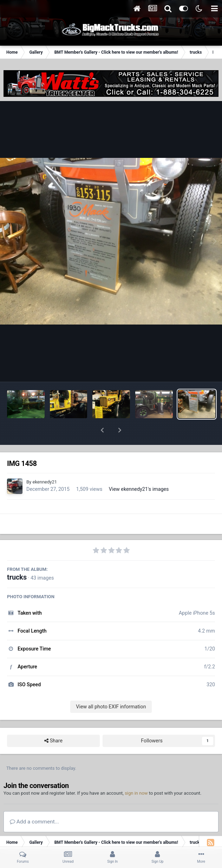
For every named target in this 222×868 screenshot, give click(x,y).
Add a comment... (34, 803)
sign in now (136, 775)
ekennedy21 (45, 464)
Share (53, 723)
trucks (17, 559)
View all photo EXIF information (111, 688)
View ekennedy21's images (139, 471)
